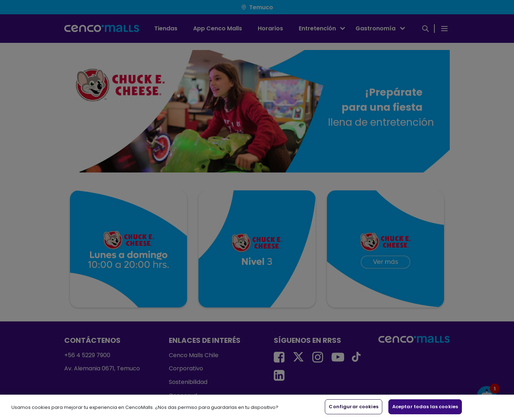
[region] (257, 407)
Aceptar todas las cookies (425, 407)
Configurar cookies (353, 407)
